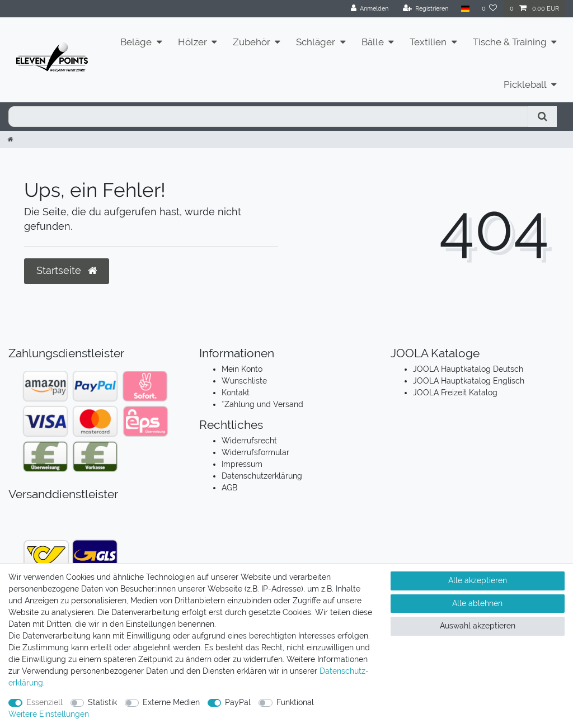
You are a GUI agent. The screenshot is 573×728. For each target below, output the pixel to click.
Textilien (428, 42)
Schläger (316, 42)
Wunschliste (244, 381)
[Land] (465, 9)
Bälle (373, 42)
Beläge (136, 42)
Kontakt (236, 393)
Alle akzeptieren (478, 580)
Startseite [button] (67, 271)
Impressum (242, 464)
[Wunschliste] (490, 9)
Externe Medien (171, 702)
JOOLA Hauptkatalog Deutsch (468, 369)
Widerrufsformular (255, 452)
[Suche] (543, 117)
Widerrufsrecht (249, 441)
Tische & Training (510, 42)
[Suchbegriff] (268, 117)
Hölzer (192, 42)
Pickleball (525, 84)
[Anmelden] (370, 9)
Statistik (102, 702)
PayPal (238, 702)
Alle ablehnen (477, 603)
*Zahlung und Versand (262, 404)
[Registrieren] (426, 9)
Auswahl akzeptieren (478, 626)
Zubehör (252, 42)
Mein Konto (242, 369)
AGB (229, 488)
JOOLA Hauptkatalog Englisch (469, 381)
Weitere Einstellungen (49, 714)
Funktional (295, 702)
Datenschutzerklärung (262, 476)
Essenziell (44, 702)
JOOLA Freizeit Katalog (455, 393)
